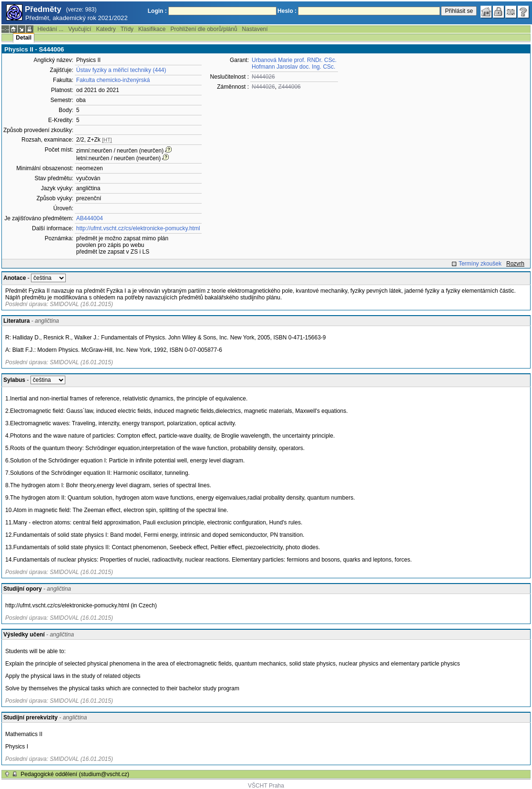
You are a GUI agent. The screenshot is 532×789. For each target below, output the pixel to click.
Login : (157, 11)
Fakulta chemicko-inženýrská (113, 80)
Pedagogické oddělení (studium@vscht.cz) (75, 774)
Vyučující (80, 29)
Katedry (106, 29)
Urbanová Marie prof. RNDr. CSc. (294, 60)
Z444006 (289, 87)
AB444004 (90, 218)
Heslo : (287, 11)
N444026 (263, 77)
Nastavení (255, 29)
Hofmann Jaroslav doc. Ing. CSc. (293, 67)
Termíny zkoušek (480, 264)
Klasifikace (152, 29)
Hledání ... (50, 29)
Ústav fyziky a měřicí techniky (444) (121, 70)
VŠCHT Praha (266, 786)
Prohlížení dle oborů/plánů (204, 29)
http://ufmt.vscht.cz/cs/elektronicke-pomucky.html (138, 228)
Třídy (127, 29)
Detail (24, 38)
